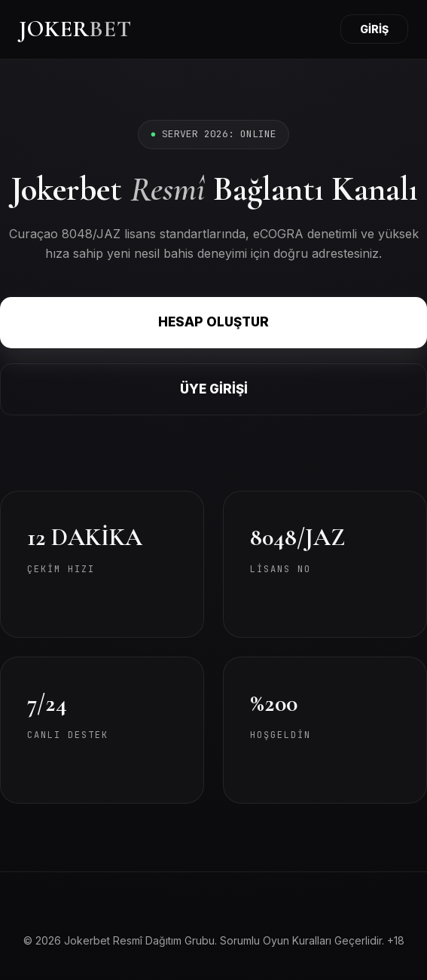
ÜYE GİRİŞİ (214, 389)
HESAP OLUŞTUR (213, 322)
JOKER (75, 29)
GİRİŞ (374, 29)
